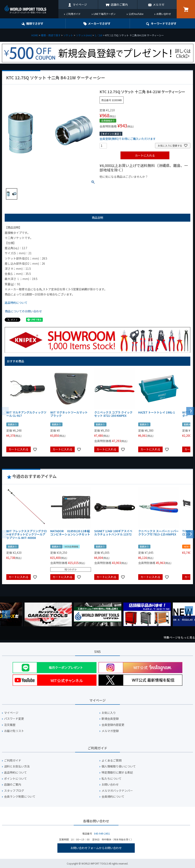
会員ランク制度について (20, 797)
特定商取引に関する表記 (117, 772)
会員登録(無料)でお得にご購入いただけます (128, 139)
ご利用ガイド (73, 14)
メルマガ (159, 4)
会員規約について (113, 797)
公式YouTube (136, 14)
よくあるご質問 (112, 760)
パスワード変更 (14, 719)
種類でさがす (35, 23)
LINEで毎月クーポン (105, 14)
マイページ (80, 4)
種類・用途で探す (51, 35)
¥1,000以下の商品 (113, 184)
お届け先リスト (14, 731)
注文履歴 (10, 725)
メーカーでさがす (99, 23)
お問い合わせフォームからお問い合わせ (96, 848)
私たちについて (112, 779)
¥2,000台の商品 (165, 184)
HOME (35, 35)
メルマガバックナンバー (117, 791)
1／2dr (99, 35)
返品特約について (16, 303)
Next (189, 610)
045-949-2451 (102, 833)
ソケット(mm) (84, 35)
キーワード (164, 23)
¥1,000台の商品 (140, 184)
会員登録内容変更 (113, 725)
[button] (190, 411)
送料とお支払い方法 (17, 766)
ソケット (68, 35)
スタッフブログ (14, 791)
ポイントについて (15, 779)
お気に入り (109, 713)
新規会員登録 (110, 719)
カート (186, 9)
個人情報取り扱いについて (119, 766)
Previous (6, 614)
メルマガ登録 (110, 731)
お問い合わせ (164, 14)
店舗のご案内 (119, 4)
